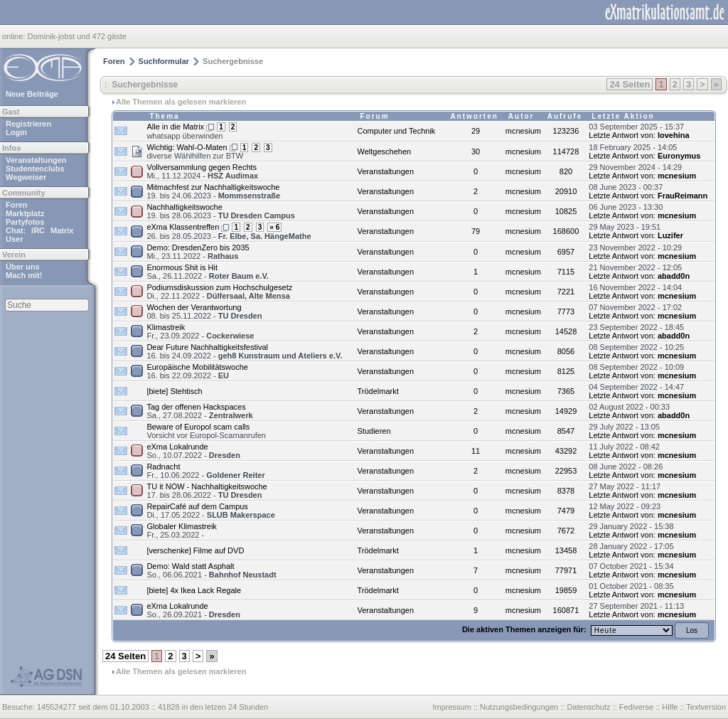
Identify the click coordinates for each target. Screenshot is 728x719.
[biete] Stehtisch (174, 391)
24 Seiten (630, 84)
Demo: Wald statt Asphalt (190, 566)
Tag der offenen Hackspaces (196, 407)
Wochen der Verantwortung (194, 307)
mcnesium (677, 176)
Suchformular (164, 61)
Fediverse (636, 707)
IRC (38, 230)
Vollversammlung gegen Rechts (202, 167)
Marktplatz (25, 213)
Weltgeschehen (385, 151)
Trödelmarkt (378, 391)
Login (16, 132)
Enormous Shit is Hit (182, 267)
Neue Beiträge (32, 94)
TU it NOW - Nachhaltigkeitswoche (207, 486)
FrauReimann (682, 196)
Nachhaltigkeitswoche (184, 207)
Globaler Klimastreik (181, 526)
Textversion (706, 707)
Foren (17, 205)
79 (476, 231)
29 (476, 131)
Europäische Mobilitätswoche (197, 367)
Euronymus (679, 156)
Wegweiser (26, 177)
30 (476, 151)
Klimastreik (166, 327)
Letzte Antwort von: (622, 135)
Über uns (23, 267)
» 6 (274, 227)
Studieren (374, 431)
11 (476, 451)
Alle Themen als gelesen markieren (181, 102)
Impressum (451, 707)
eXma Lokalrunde (177, 447)
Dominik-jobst (51, 36)
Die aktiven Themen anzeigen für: (525, 629)
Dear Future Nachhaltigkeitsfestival (207, 347)
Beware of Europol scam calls (198, 427)
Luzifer (670, 235)
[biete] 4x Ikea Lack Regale (194, 590)
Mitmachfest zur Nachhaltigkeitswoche (213, 187)
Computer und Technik (397, 131)
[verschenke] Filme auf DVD (195, 550)
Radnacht (163, 467)
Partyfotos (25, 222)
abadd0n (674, 276)
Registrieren (28, 124)
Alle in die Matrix (175, 127)
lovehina (674, 135)
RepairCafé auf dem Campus (197, 506)
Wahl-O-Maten (202, 147)
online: (15, 36)
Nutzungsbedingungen (519, 707)
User (14, 239)
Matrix (62, 230)
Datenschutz (588, 707)
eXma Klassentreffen (183, 227)
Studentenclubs (35, 169)
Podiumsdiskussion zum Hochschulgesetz (219, 287)
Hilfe (670, 707)
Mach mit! (24, 275)
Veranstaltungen (36, 160)
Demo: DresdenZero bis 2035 (198, 247)
